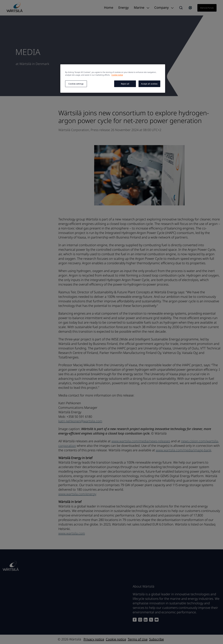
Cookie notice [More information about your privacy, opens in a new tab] (117, 75)
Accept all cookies (149, 84)
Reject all (125, 84)
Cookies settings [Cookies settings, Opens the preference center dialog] (76, 84)
